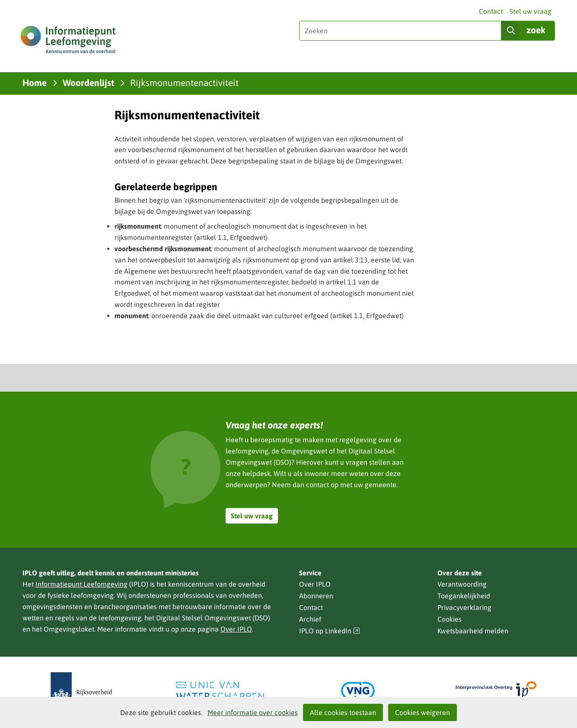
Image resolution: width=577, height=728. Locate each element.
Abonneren (316, 596)
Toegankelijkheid (464, 596)
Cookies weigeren (422, 712)
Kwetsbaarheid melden (473, 631)
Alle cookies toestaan (343, 712)
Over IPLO (236, 629)
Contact (491, 11)
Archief (310, 619)
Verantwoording (462, 584)
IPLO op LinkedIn (330, 631)
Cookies (449, 619)
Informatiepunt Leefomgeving (81, 584)
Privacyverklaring (464, 607)
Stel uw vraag (531, 11)
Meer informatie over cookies (253, 712)
